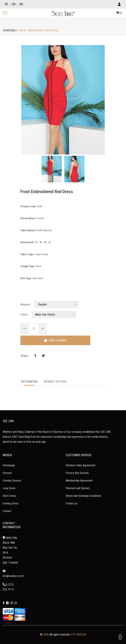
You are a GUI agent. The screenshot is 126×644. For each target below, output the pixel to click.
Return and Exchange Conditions (83, 495)
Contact (7, 510)
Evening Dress (11, 503)
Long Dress (9, 487)
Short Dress (9, 495)
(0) (119, 13)
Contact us (72, 503)
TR (6, 4)
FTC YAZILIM (78, 634)
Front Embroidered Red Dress (52, 192)
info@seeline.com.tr (14, 573)
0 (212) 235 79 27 (8, 586)
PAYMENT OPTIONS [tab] (55, 381)
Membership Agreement (79, 480)
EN (14, 4)
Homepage (9, 465)
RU (21, 4)
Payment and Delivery (78, 487)
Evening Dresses (12, 480)
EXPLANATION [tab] (29, 381)
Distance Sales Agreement (80, 465)
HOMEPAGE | (10, 30)
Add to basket (49, 339)
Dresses (7, 472)
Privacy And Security (77, 472)
